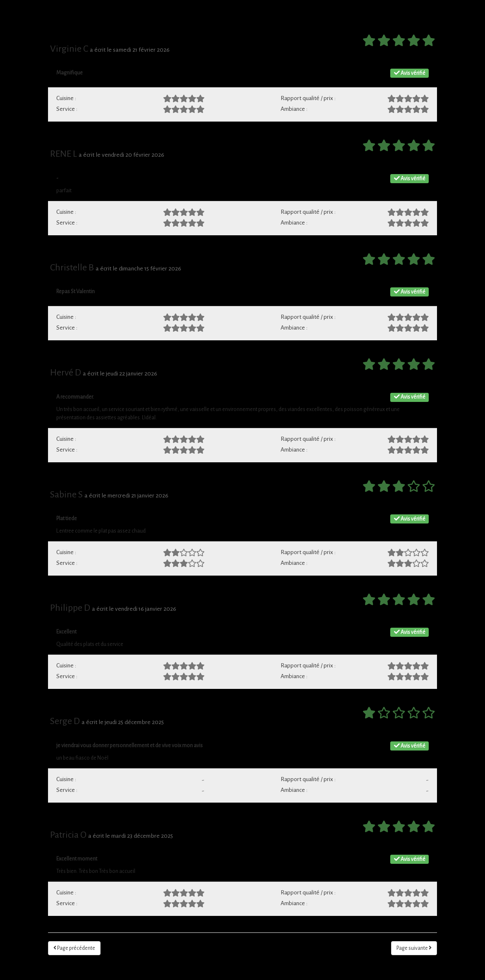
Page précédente (74, 948)
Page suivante (414, 948)
